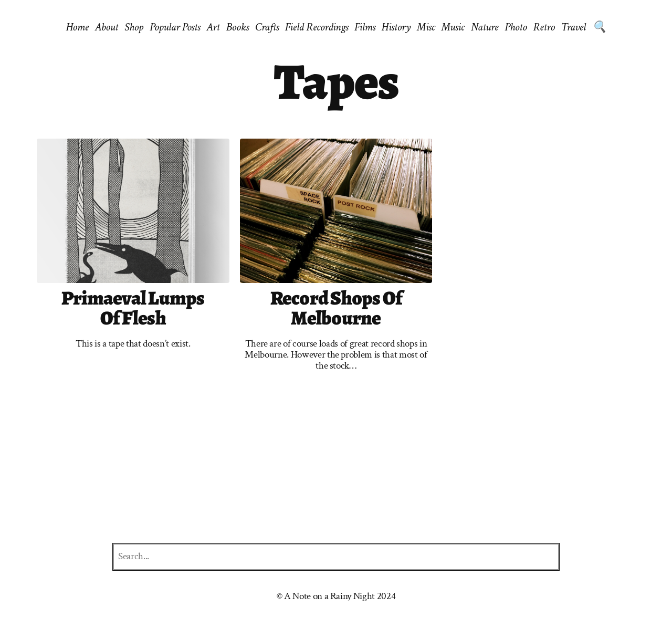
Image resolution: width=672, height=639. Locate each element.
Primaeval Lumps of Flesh (133, 308)
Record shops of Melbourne (336, 308)
